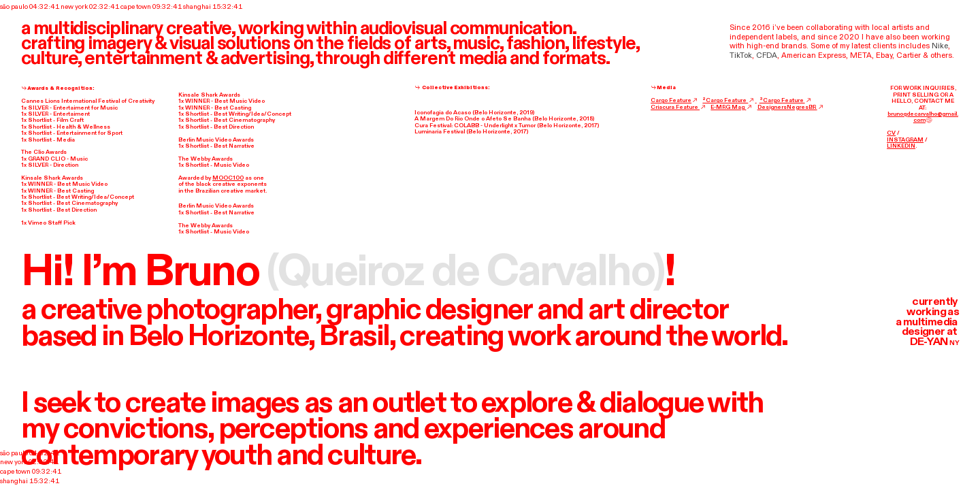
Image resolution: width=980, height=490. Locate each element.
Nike (940, 46)
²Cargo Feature (729, 100)
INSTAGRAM (905, 140)
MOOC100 (228, 178)
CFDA (767, 55)
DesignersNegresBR (791, 107)
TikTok (741, 55)
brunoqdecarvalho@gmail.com (923, 117)
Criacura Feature (679, 107)
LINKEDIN (901, 146)
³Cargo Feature (786, 100)
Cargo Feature (674, 100)
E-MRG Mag (732, 107)
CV (891, 133)
